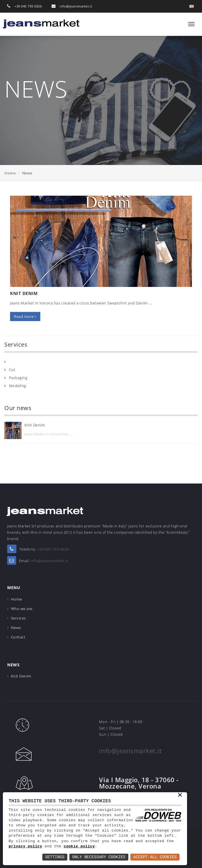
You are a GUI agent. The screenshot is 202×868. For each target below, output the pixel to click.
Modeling (18, 386)
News (16, 628)
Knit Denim (24, 293)
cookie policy (79, 846)
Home (10, 173)
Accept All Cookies (155, 857)
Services (18, 618)
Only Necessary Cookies (99, 857)
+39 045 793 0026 (28, 6)
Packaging (18, 378)
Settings (55, 857)
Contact (18, 637)
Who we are (22, 609)
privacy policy (25, 846)
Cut (12, 370)
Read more (25, 316)
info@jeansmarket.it (76, 6)
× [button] (180, 795)
